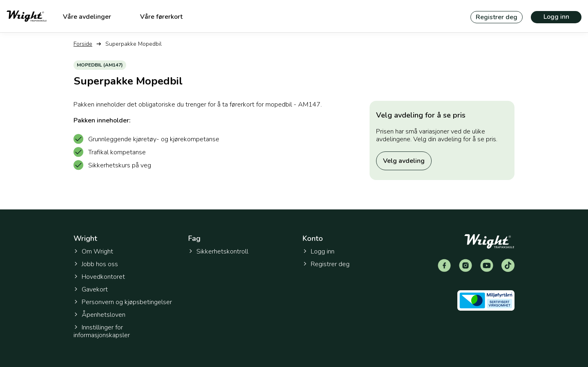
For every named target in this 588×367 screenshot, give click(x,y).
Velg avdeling (404, 161)
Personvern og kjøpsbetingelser (123, 302)
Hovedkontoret (99, 277)
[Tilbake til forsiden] (27, 16)
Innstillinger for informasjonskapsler (102, 331)
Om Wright (93, 251)
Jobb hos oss (96, 264)
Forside (83, 44)
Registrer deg (497, 17)
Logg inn (556, 17)
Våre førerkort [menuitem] (161, 17)
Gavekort (91, 289)
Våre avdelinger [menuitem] (87, 17)
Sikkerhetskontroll (218, 251)
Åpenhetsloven (99, 315)
